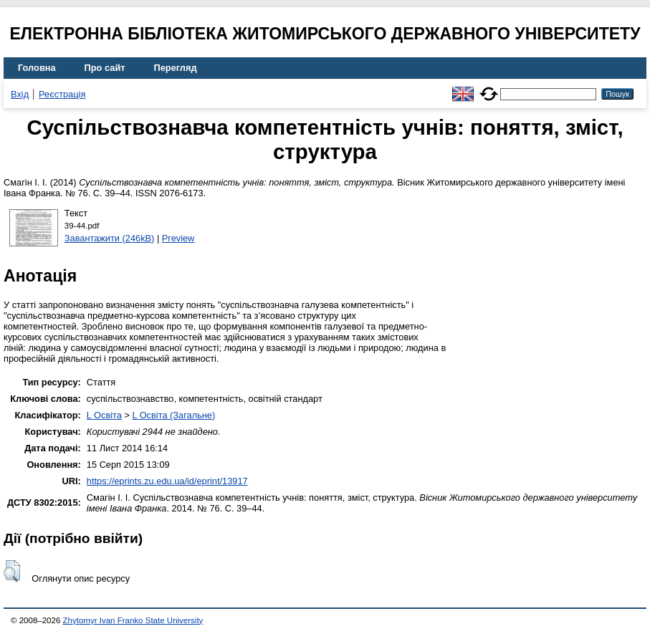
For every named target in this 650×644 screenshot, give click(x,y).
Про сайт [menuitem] (105, 68)
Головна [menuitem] (37, 68)
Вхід (20, 94)
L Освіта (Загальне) (173, 415)
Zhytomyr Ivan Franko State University (133, 620)
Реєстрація (62, 94)
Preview (178, 238)
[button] (12, 571)
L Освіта (104, 415)
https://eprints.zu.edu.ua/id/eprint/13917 (167, 481)
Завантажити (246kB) (110, 238)
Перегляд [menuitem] (176, 68)
